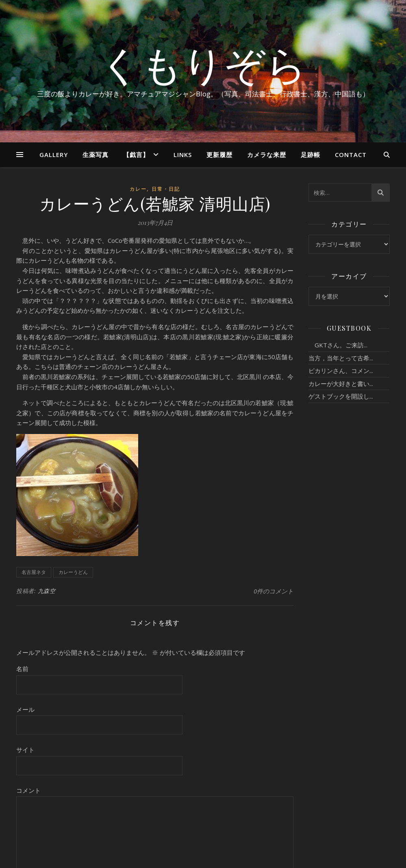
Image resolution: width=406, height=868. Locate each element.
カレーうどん (73, 572)
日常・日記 (166, 189)
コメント (28, 790)
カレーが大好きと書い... (341, 384)
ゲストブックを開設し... (341, 396)
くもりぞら (203, 64)
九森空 (47, 591)
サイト (25, 750)
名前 (22, 669)
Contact (351, 155)
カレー (138, 189)
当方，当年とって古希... (341, 358)
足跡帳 (310, 155)
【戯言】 (136, 155)
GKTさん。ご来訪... (338, 345)
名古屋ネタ (34, 572)
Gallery (54, 155)
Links (183, 155)
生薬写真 (96, 155)
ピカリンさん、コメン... (341, 371)
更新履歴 (219, 155)
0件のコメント (274, 591)
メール (25, 709)
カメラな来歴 (267, 155)
